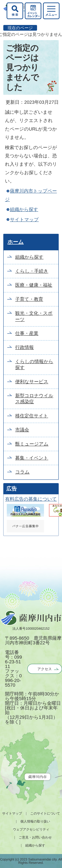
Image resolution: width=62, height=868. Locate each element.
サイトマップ (24, 220)
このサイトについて (45, 813)
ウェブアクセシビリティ (31, 829)
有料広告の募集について (31, 499)
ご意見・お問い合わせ (35, 837)
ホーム (16, 242)
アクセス (45, 669)
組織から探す (24, 209)
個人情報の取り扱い (35, 821)
